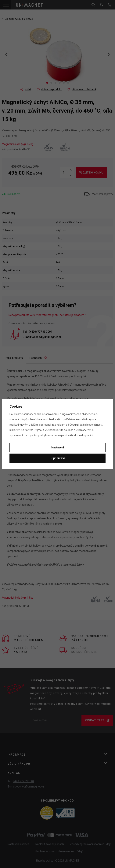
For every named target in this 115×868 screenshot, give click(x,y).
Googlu (74, 425)
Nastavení (58, 447)
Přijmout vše (57, 458)
